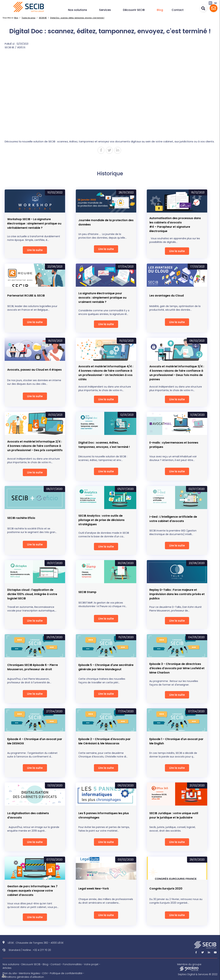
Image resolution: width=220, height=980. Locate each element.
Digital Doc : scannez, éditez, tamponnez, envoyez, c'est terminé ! (77, 18)
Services (105, 10)
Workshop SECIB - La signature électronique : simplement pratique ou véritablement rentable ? (34, 223)
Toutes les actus (28, 18)
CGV (45, 973)
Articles (7, 968)
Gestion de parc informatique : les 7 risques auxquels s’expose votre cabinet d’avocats (32, 891)
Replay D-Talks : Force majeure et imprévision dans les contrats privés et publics (177, 594)
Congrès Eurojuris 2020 (166, 889)
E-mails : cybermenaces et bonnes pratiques (174, 445)
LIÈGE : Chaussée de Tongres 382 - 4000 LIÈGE (36, 943)
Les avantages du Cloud (167, 296)
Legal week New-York (94, 889)
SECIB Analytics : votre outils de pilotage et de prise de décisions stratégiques (101, 520)
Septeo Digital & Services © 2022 (198, 974)
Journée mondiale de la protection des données (106, 222)
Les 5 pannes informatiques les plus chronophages (104, 815)
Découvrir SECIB (134, 10)
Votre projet (91, 964)
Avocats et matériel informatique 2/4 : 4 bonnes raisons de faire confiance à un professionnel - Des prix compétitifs (35, 446)
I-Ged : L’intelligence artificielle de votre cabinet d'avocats (173, 519)
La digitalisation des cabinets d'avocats (28, 815)
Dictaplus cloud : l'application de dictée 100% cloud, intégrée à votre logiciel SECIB (32, 594)
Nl (216, 3)
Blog (160, 10)
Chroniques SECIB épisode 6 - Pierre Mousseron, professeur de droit (33, 667)
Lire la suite (35, 250)
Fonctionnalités (72, 964)
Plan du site (10, 973)
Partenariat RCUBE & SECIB (26, 296)
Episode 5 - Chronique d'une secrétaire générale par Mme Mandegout (106, 667)
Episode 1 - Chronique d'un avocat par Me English (176, 741)
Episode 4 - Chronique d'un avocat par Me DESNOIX (35, 741)
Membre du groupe (189, 967)
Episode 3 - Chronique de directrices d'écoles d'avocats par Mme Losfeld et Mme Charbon (177, 668)
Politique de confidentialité (66, 973)
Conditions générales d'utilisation (23, 977)
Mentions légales (29, 973)
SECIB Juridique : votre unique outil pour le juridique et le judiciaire (174, 815)
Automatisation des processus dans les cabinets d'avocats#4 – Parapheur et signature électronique (175, 225)
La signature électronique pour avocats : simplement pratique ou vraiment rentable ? (102, 298)
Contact (178, 10)
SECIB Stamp (87, 592)
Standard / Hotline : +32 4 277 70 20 (30, 950)
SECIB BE (43, 18)
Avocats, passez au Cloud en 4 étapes (34, 370)
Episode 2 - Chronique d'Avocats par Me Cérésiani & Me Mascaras (104, 741)
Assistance (214, 8)
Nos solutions (78, 10)
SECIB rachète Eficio (21, 518)
